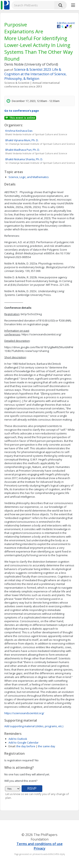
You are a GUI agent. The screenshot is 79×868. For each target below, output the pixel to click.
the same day (47, 746)
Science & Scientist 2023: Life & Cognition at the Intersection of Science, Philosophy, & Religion (35, 74)
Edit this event (66, 23)
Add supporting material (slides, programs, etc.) (34, 726)
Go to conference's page (22, 111)
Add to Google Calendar (24, 742)
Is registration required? (19, 760)
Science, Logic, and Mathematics (29, 177)
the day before (26, 746)
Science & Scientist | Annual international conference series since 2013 (32, 85)
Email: (12, 746)
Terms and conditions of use (40, 844)
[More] (73, 5)
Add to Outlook (18, 739)
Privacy (40, 848)
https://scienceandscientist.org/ (24, 713)
